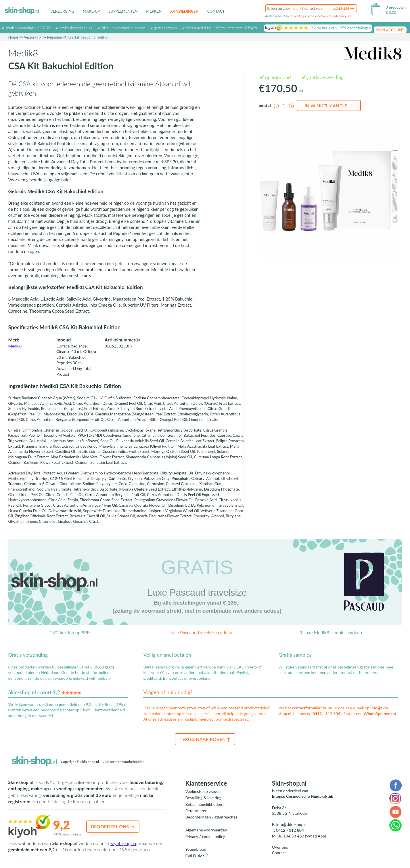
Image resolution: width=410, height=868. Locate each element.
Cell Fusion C (197, 856)
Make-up (91, 11)
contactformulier (307, 708)
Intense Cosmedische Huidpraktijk (303, 796)
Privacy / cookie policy (205, 836)
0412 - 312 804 (326, 714)
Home (13, 37)
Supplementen (123, 11)
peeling (299, 16)
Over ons (280, 847)
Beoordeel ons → (113, 826)
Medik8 (15, 346)
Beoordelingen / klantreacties (211, 817)
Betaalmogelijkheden (204, 804)
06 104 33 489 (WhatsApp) (302, 836)
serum (352, 16)
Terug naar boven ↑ (205, 739)
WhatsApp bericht (380, 714)
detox (321, 16)
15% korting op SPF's (71, 632)
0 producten (396, 7)
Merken (154, 11)
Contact (216, 11)
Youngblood (196, 849)
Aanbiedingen (184, 11)
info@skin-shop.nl (292, 824)
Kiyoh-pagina (123, 843)
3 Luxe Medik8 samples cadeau (331, 632)
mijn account (390, 30)
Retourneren (197, 811)
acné (311, 16)
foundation (336, 16)
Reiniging (55, 37)
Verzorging (62, 11)
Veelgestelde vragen (203, 791)
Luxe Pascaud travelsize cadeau (201, 632)
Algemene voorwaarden (206, 830)
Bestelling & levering (203, 798)
